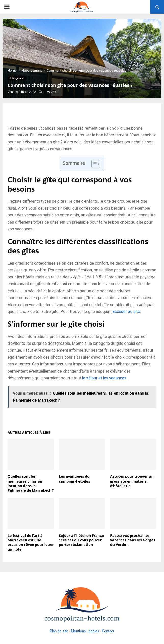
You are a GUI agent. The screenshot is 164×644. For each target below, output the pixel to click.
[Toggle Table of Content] (93, 164)
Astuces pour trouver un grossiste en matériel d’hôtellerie (132, 481)
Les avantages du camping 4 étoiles (74, 479)
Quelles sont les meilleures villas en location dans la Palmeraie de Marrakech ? (31, 483)
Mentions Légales (85, 631)
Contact (108, 631)
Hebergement (17, 78)
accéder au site (126, 312)
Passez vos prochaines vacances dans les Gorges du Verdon (133, 540)
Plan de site (59, 631)
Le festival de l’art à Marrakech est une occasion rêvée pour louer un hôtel (31, 542)
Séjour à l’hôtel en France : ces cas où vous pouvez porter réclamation (81, 540)
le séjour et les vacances (104, 378)
